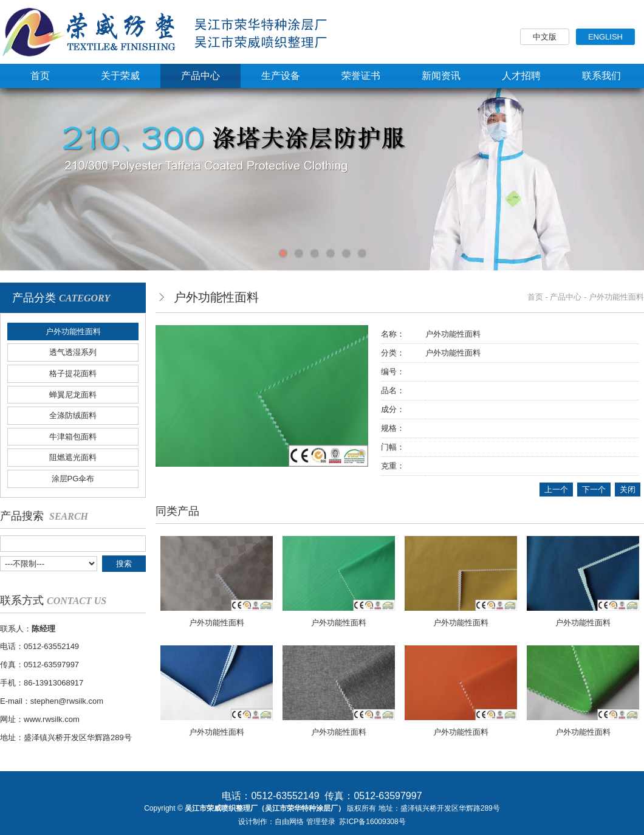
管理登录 (321, 822)
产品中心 (566, 297)
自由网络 (289, 822)
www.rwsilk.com (52, 719)
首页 (535, 297)
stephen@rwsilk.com (67, 701)
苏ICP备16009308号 (372, 822)
